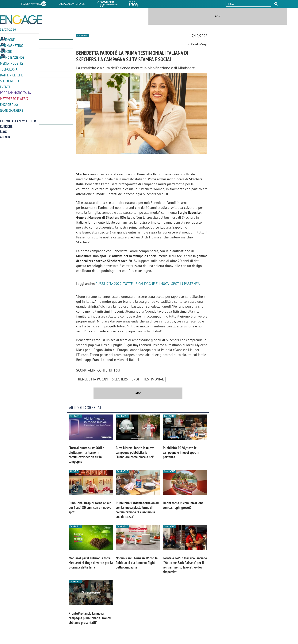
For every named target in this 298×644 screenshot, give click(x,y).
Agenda (5, 135)
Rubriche (6, 124)
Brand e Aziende (11, 57)
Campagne (7, 40)
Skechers (120, 379)
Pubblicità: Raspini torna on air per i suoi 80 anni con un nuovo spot (90, 507)
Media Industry (11, 62)
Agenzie (5, 51)
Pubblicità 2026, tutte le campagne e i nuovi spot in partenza (181, 452)
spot (136, 379)
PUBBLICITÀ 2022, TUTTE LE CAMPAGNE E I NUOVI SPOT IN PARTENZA (148, 284)
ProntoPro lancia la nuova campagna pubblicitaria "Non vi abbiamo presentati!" (90, 618)
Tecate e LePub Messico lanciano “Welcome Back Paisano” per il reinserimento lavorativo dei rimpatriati (185, 565)
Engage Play (9, 102)
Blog (3, 129)
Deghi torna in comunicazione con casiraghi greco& (183, 505)
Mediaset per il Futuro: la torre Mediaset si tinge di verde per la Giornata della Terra (91, 563)
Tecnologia (8, 68)
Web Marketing (11, 45)
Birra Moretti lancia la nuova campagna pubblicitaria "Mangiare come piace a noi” (135, 452)
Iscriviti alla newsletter (18, 119)
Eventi (5, 85)
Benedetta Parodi (93, 379)
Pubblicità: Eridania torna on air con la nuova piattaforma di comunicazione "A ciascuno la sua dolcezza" (137, 510)
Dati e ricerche (11, 74)
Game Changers (11, 108)
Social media (9, 80)
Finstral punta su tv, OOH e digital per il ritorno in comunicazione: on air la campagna (87, 455)
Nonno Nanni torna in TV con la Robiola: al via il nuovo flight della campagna (137, 563)
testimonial (154, 379)
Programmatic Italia (15, 91)
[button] (276, 4)
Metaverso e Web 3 (13, 97)
